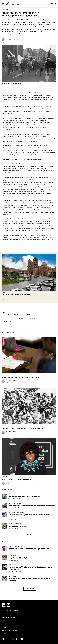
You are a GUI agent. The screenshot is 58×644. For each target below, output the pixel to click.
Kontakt (4, 627)
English (52, 4)
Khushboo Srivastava (16, 572)
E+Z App (5, 624)
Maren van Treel (8, 297)
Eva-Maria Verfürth (15, 499)
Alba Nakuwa (14, 583)
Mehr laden (30, 589)
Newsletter (5, 614)
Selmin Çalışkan (14, 560)
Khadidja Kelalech (15, 508)
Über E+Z (5, 620)
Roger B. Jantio (14, 528)
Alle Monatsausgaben (9, 630)
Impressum (6, 634)
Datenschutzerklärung (9, 617)
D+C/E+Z (13, 551)
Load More (30, 534)
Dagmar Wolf (11, 380)
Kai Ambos (13, 519)
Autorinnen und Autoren (10, 611)
